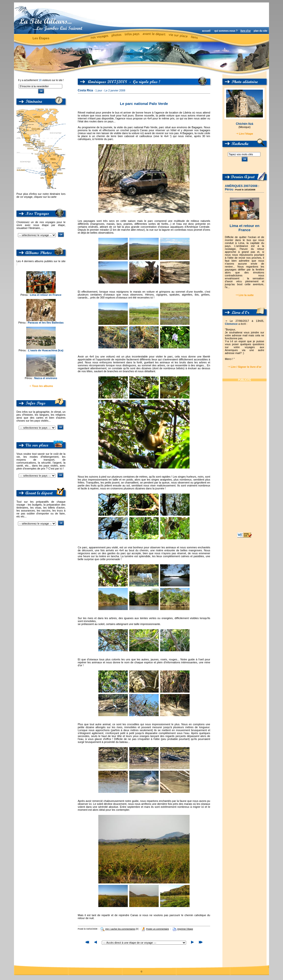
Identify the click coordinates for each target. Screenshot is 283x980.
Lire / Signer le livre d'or (246, 367)
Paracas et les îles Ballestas (46, 323)
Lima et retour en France (46, 295)
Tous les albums (43, 386)
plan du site (260, 31)
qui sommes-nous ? (226, 31)
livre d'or (245, 31)
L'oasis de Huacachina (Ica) (46, 350)
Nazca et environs (46, 378)
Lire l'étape (246, 134)
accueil (206, 31)
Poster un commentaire (158, 929)
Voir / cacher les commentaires (120, 929)
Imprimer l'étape (185, 929)
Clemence (231, 324)
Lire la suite (246, 295)
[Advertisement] (203, 15)
